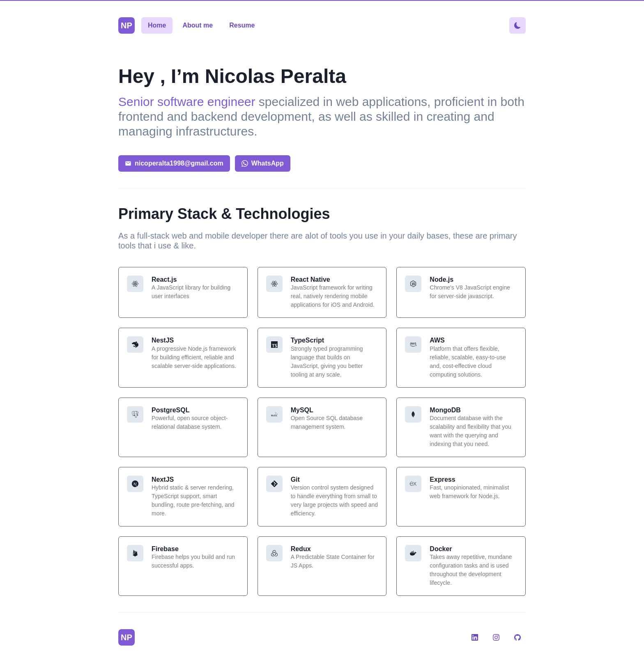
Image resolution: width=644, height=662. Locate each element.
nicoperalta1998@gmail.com (174, 163)
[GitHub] (517, 637)
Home (157, 25)
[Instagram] (496, 637)
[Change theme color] (517, 25)
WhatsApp (263, 163)
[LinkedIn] (475, 637)
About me (198, 25)
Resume (242, 25)
